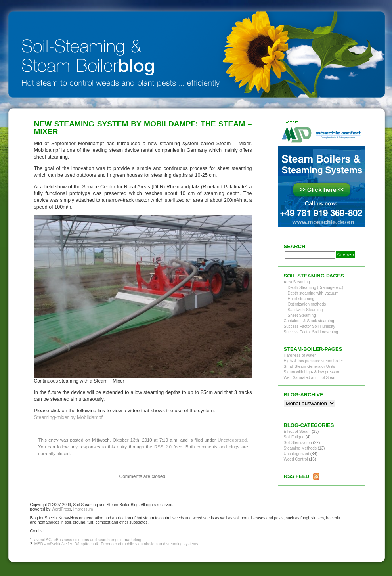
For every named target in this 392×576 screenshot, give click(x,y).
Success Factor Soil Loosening (311, 332)
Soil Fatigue (294, 437)
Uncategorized (232, 440)
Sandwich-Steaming (305, 310)
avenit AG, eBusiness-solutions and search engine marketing (88, 540)
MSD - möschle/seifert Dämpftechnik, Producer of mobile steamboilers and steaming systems (117, 544)
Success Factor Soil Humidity (310, 326)
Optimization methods (307, 304)
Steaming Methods (300, 448)
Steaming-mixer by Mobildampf (69, 417)
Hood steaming (301, 299)
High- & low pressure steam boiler (314, 361)
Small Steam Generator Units (310, 366)
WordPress (61, 509)
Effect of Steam (297, 432)
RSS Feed (297, 476)
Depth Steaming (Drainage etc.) (316, 288)
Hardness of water (300, 355)
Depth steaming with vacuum (313, 293)
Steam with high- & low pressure (312, 372)
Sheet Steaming (302, 315)
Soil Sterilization (298, 443)
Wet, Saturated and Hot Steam (311, 378)
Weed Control (296, 459)
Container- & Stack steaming (309, 321)
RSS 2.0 (163, 447)
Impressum (83, 509)
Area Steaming (297, 282)
